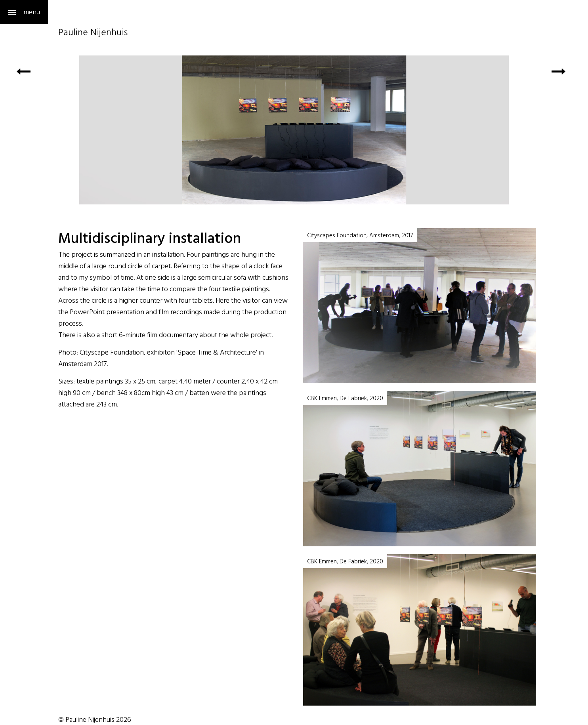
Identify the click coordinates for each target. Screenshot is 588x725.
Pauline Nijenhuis (93, 33)
